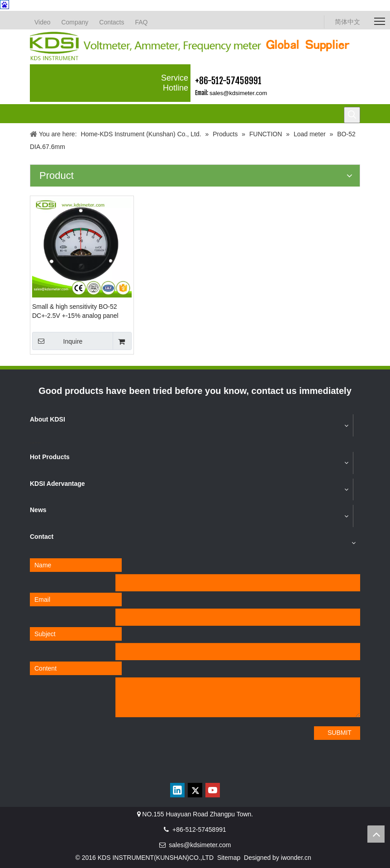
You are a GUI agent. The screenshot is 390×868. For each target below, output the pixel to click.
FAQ (141, 22)
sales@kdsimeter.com (238, 93)
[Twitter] (195, 790)
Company (75, 22)
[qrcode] (195, 771)
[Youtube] (213, 790)
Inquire (57, 341)
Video (43, 22)
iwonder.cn (296, 858)
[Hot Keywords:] (352, 115)
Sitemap (229, 858)
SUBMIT (340, 733)
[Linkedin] (177, 790)
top (376, 834)
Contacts (112, 22)
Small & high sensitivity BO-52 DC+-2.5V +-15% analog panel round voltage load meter (75, 312)
